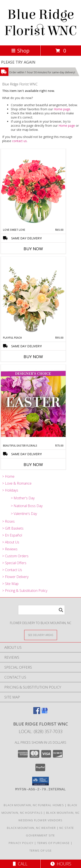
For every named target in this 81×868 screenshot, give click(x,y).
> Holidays (10, 490)
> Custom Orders (15, 556)
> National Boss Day (27, 506)
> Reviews (10, 549)
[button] (40, 781)
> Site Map (10, 584)
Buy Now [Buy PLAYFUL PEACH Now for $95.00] (33, 357)
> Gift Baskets (13, 528)
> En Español (12, 535)
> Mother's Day (23, 498)
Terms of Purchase (53, 843)
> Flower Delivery (15, 577)
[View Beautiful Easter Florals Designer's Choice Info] (33, 404)
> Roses (8, 521)
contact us (19, 141)
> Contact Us (12, 570)
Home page (62, 109)
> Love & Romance (17, 483)
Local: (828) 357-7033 (41, 731)
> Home (8, 476)
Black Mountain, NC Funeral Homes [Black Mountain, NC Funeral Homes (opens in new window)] (34, 805)
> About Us (11, 542)
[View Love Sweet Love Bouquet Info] (33, 188)
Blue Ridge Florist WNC (40, 23)
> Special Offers (14, 563)
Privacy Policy (21, 843)
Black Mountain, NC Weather (31, 828)
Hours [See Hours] (61, 864)
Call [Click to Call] (20, 864)
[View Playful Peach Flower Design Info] (33, 296)
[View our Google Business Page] (44, 713)
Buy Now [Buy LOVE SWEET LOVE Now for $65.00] (33, 249)
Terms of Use (41, 850)
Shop (20, 50)
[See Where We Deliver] (41, 635)
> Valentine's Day (24, 514)
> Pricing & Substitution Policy (25, 591)
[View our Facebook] (37, 713)
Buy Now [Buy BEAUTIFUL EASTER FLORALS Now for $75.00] (33, 464)
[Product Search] (41, 610)
